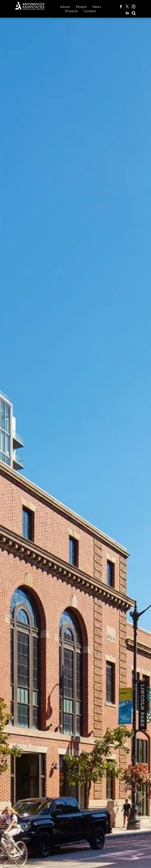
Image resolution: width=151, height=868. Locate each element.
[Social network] (134, 14)
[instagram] (134, 7)
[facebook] (121, 7)
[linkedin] (127, 14)
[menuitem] (65, 7)
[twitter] (127, 7)
